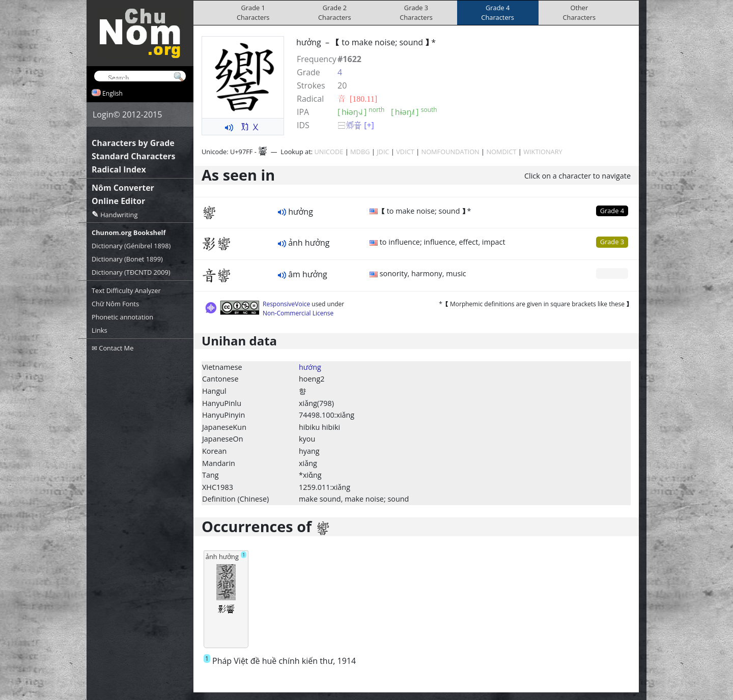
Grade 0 (612, 273)
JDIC (383, 152)
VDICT (405, 152)
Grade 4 (612, 211)
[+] (369, 125)
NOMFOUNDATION (450, 152)
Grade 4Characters (498, 12)
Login (103, 114)
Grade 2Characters (335, 12)
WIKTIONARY (543, 152)
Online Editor (118, 201)
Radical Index (119, 169)
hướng (310, 367)
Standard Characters (133, 156)
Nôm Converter (123, 188)
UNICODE (329, 152)
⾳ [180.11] (357, 99)
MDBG (360, 152)
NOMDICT (501, 152)
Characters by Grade (133, 143)
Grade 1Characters (253, 12)
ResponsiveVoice (286, 304)
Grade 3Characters (416, 12)
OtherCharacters (580, 12)
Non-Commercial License (298, 313)
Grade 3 (612, 242)
